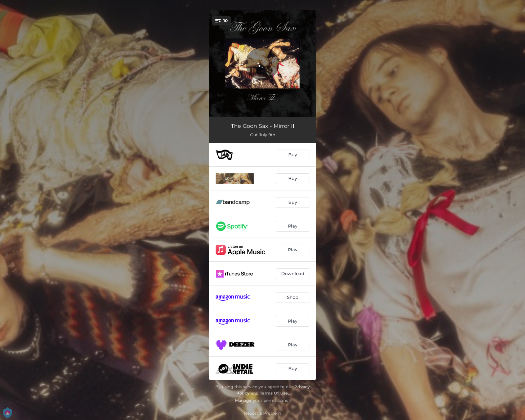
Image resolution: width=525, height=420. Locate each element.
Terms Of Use (274, 393)
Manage (243, 400)
